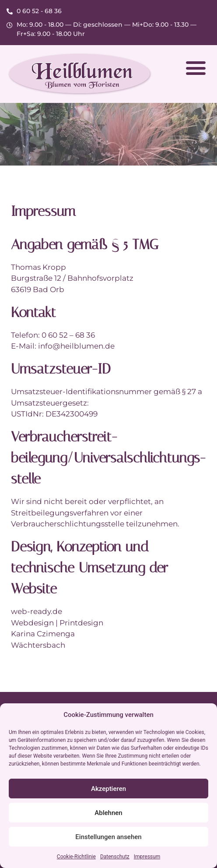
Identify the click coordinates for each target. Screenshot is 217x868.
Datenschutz (115, 857)
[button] (196, 68)
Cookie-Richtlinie (76, 857)
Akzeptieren (108, 789)
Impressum (147, 857)
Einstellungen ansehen (108, 837)
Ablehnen (108, 813)
